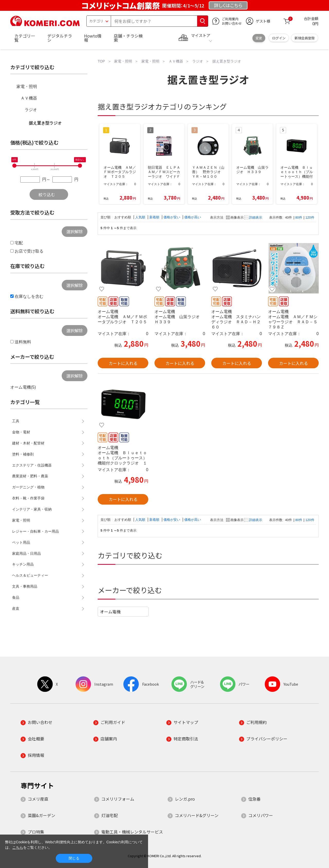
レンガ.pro (185, 799)
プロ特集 (36, 832)
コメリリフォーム (118, 799)
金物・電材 (21, 432)
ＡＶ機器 (29, 98)
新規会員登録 (305, 38)
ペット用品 (21, 542)
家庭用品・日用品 (26, 553)
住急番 (254, 799)
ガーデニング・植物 (28, 487)
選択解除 (75, 231)
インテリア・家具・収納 (32, 509)
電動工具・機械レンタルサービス (132, 832)
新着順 (155, 217)
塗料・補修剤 (23, 454)
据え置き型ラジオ (45, 123)
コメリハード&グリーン (197, 815)
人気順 (141, 217)
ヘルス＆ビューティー (30, 575)
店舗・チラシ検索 (128, 38)
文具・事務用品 (25, 586)
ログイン (279, 38)
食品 (16, 597)
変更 (259, 38)
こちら (18, 847)
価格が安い (172, 217)
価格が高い (193, 217)
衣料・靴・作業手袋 (28, 498)
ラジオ (31, 110)
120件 (310, 217)
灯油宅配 (109, 815)
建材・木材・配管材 (28, 443)
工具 (16, 421)
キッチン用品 (23, 564)
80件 (299, 217)
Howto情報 (93, 38)
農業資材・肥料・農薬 (30, 476)
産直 (16, 609)
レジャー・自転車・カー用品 (35, 531)
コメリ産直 (38, 799)
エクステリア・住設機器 (32, 465)
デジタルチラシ (60, 38)
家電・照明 (27, 87)
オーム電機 (110, 612)
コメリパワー (261, 815)
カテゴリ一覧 (25, 38)
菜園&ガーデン (42, 815)
